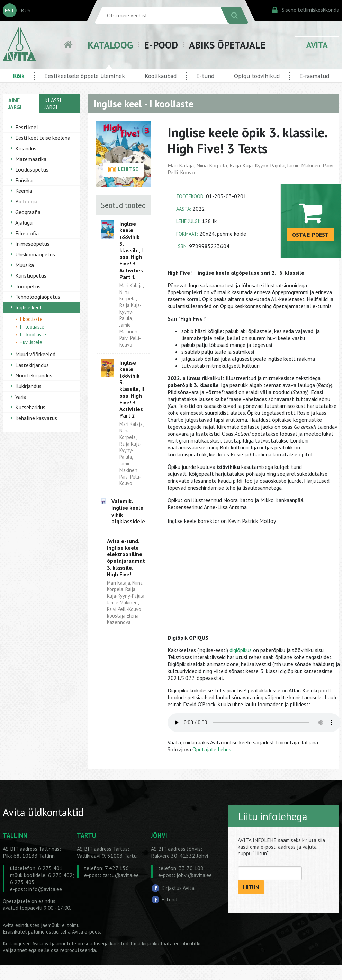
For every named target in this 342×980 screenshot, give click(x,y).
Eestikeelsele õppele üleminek (85, 76)
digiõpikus (241, 650)
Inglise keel (28, 307)
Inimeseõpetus (32, 244)
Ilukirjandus (28, 386)
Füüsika (24, 180)
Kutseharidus (30, 407)
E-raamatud (314, 76)
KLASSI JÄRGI (53, 104)
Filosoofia (27, 233)
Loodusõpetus (32, 169)
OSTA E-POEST (310, 235)
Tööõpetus (28, 286)
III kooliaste (33, 335)
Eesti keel (27, 127)
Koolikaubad (161, 76)
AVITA (317, 45)
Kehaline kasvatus (36, 418)
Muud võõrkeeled (35, 354)
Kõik (19, 76)
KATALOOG (110, 45)
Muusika (25, 265)
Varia (21, 397)
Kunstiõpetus (31, 275)
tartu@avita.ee (121, 875)
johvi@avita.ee (194, 875)
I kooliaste (31, 319)
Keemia (24, 191)
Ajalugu (24, 222)
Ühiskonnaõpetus (35, 254)
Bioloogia (26, 201)
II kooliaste (32, 327)
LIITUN (251, 887)
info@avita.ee (45, 889)
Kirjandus (26, 148)
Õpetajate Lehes (212, 749)
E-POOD (161, 45)
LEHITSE (123, 170)
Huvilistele (31, 342)
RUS (26, 10)
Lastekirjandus (32, 365)
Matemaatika (31, 159)
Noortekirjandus (34, 375)
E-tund (205, 76)
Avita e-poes (86, 932)
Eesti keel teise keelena (43, 138)
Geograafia (28, 212)
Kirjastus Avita (178, 887)
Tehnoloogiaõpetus (38, 297)
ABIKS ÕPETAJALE (227, 45)
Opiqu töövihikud (257, 76)
